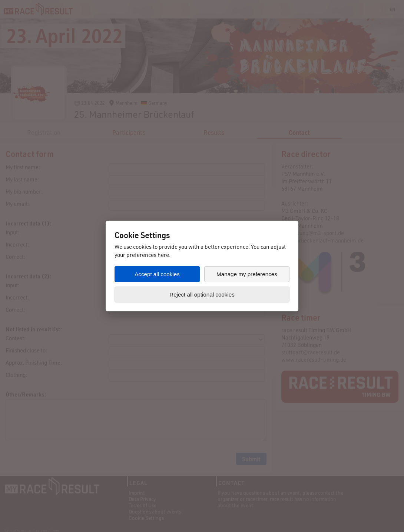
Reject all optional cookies (202, 295)
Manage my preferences (247, 274)
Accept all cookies (157, 274)
